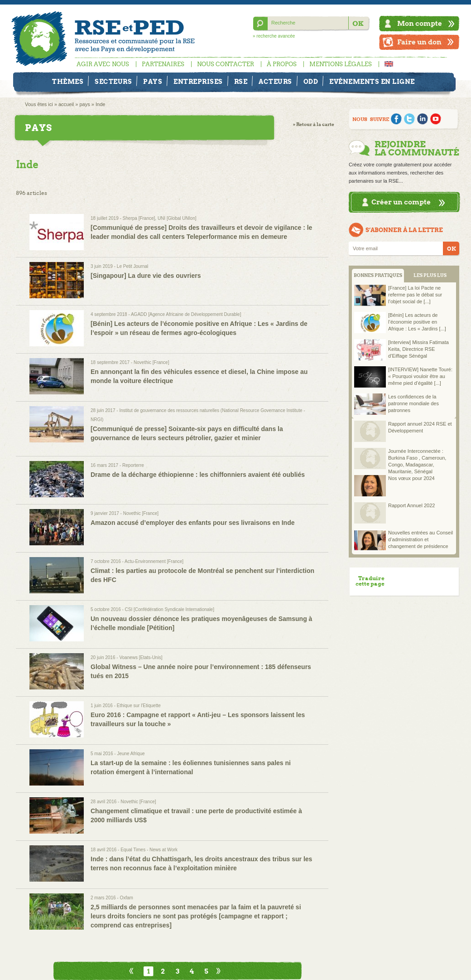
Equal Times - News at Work (149, 850)
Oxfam (126, 898)
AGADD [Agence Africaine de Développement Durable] (186, 314)
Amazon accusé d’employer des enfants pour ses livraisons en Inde (192, 523)
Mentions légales (341, 64)
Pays (153, 82)
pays (84, 104)
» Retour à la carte (314, 124)
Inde (100, 104)
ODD (311, 82)
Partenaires (163, 64)
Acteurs (275, 82)
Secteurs (113, 82)
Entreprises (198, 82)
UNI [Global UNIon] (177, 218)
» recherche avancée (274, 36)
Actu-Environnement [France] (154, 561)
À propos (282, 64)
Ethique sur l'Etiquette (139, 706)
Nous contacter (226, 64)
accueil (66, 104)
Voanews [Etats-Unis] (141, 657)
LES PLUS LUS (430, 275)
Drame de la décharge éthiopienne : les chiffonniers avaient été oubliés (198, 475)
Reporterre (133, 465)
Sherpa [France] (139, 218)
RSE (241, 82)
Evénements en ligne (372, 82)
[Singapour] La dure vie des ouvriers (146, 276)
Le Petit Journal (133, 266)
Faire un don (419, 42)
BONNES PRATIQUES (378, 275)
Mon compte (420, 23)
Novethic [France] (151, 362)
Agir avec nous (103, 64)
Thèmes (68, 82)
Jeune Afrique (131, 754)
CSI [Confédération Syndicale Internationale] (170, 609)
